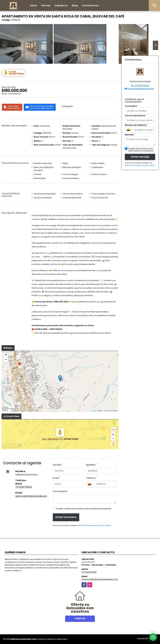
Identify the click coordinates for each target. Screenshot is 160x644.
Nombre (58, 465)
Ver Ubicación (51, 439)
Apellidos (91, 465)
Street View (14, 73)
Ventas (46, 5)
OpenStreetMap (112, 411)
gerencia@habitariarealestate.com (35, 496)
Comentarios (60, 491)
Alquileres (61, 5)
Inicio (33, 5)
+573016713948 (24, 487)
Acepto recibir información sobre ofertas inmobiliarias (84, 509)
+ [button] (6, 355)
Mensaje (130, 135)
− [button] (6, 360)
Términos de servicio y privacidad (96, 525)
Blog (75, 5)
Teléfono (92, 478)
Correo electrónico (136, 116)
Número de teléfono (136, 125)
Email (56, 478)
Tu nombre (131, 106)
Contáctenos (90, 5)
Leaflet (94, 411)
